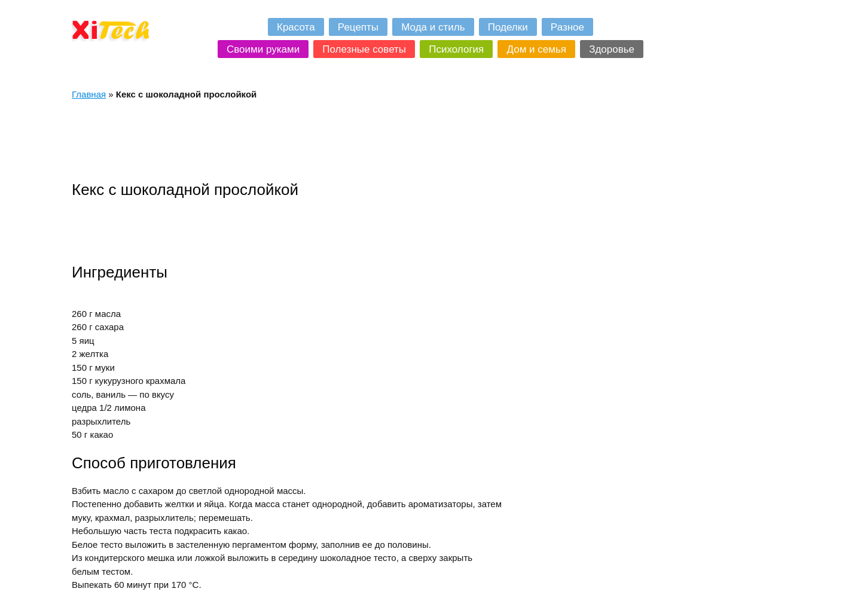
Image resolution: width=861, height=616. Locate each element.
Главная (89, 94)
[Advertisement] (289, 140)
